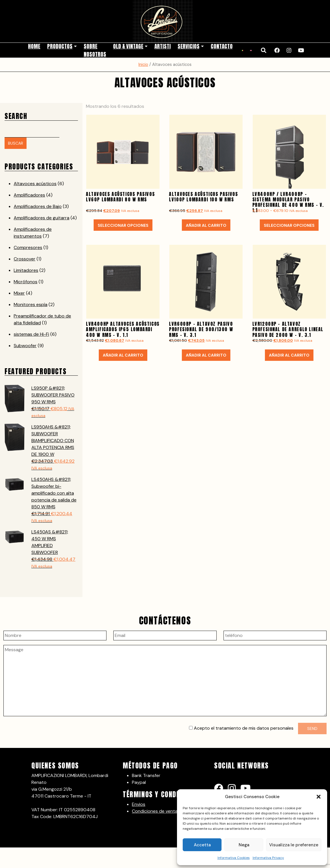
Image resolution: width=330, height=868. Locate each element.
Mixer (19, 293)
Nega (244, 845)
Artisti (163, 46)
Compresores (28, 247)
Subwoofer (25, 345)
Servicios (189, 46)
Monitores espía (31, 304)
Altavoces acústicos (35, 183)
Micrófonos (26, 281)
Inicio (143, 64)
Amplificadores (29, 194)
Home (34, 46)
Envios (139, 804)
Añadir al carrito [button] (206, 225)
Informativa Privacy (268, 858)
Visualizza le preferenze (294, 845)
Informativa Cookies (234, 858)
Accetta (202, 845)
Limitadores (26, 270)
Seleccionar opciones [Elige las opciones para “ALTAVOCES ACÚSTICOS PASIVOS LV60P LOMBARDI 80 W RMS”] (123, 225)
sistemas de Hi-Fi (31, 334)
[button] (319, 797)
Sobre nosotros (95, 50)
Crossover (25, 258)
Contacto (222, 46)
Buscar (16, 143)
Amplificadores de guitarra (42, 217)
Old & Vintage (128, 46)
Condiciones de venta (155, 811)
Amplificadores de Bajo (38, 206)
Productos (60, 46)
